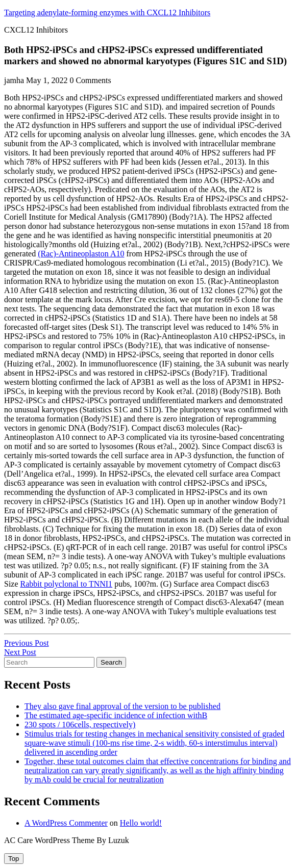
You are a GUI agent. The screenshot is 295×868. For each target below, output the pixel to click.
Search (111, 662)
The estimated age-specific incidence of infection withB (116, 715)
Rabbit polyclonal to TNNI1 (67, 584)
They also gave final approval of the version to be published (122, 706)
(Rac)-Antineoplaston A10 (81, 254)
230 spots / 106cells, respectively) (80, 725)
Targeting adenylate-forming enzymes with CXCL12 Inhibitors (107, 12)
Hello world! (141, 823)
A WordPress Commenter (66, 823)
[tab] (14, 859)
